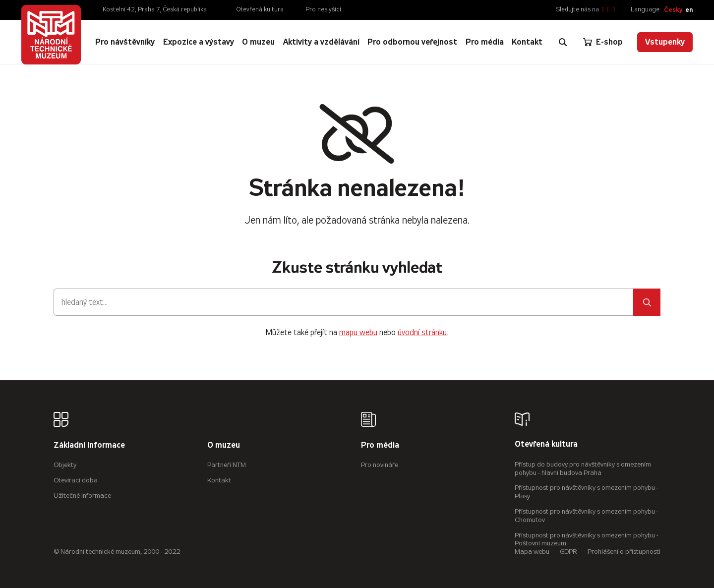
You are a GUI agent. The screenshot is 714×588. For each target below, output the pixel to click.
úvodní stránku (422, 332)
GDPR (568, 552)
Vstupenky (665, 42)
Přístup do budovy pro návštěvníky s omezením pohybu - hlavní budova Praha (583, 469)
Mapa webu (532, 552)
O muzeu (224, 445)
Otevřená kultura (260, 9)
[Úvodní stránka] (51, 35)
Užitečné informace (82, 496)
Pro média (380, 445)
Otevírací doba (76, 480)
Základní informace (89, 445)
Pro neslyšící (323, 9)
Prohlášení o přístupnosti (624, 552)
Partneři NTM (227, 465)
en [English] (689, 10)
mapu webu (358, 332)
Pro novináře (380, 465)
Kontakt (219, 480)
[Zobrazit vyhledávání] (563, 42)
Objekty (65, 465)
